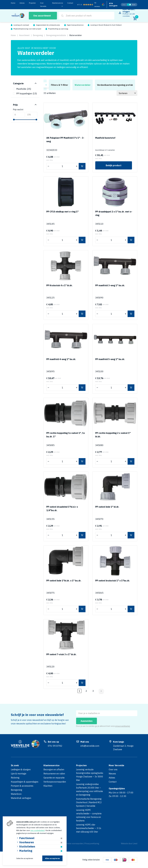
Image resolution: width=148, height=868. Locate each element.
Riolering (15, 778)
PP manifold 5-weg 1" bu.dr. (110, 359)
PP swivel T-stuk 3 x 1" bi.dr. (61, 654)
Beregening (17, 790)
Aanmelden (87, 721)
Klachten (48, 786)
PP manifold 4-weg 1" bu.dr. (61, 359)
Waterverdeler (83, 85)
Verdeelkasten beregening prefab (115, 85)
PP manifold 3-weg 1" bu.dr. (110, 285)
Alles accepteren (52, 858)
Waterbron (16, 794)
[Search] (62, 16)
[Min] (19, 115)
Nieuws (112, 774)
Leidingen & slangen (21, 769)
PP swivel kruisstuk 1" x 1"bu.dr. (113, 581)
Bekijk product (114, 165)
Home (13, 3)
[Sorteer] (127, 93)
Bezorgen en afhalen (54, 769)
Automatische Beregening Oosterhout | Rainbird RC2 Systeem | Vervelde (89, 802)
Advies (22, 3)
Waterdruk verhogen (21, 798)
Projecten (32, 3)
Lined (135, 844)
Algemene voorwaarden (73, 844)
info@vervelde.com (90, 746)
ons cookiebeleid (38, 830)
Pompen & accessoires (22, 786)
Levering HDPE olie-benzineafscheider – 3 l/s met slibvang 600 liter (89, 828)
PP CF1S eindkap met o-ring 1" (62, 212)
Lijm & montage (19, 774)
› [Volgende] (101, 691)
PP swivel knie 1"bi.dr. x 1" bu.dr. (64, 581)
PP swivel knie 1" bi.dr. (107, 507)
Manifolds (24, 89)
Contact (70, 3)
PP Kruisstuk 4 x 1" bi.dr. (59, 285)
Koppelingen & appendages (25, 782)
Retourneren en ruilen (54, 774)
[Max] (32, 115)
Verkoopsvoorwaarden (55, 782)
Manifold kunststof (105, 138)
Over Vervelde (43, 5)
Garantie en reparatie (54, 778)
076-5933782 (55, 746)
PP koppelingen (27, 93)
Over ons (113, 769)
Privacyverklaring (92, 844)
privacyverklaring (123, 726)
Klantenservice (58, 3)
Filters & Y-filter (60, 85)
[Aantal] (63, 166)
